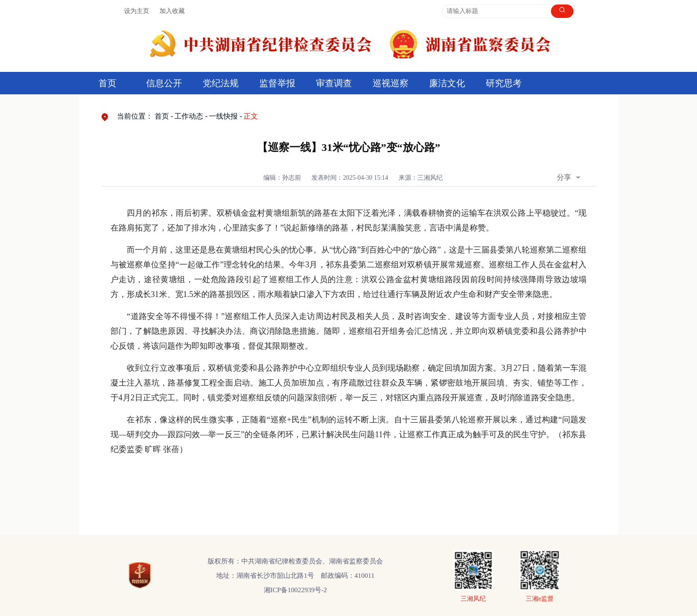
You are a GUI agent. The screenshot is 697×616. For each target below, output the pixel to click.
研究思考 (504, 83)
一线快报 (223, 116)
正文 (251, 116)
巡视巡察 (391, 83)
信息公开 (164, 83)
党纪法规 (221, 83)
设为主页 (137, 11)
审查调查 (334, 83)
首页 (107, 83)
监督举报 (277, 83)
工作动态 (189, 116)
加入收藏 (172, 11)
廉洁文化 (447, 83)
